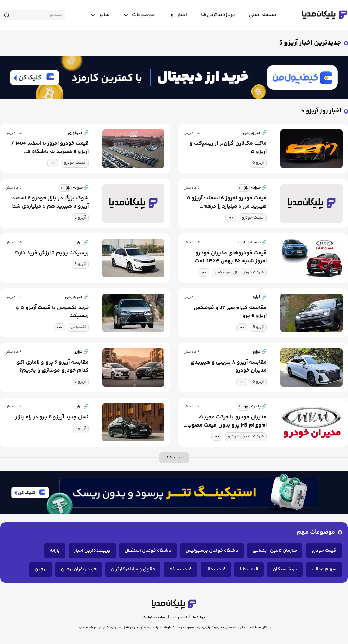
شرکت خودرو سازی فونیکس (239, 272)
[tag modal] (53, 163)
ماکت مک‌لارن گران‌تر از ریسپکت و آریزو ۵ (228, 148)
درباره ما (199, 617)
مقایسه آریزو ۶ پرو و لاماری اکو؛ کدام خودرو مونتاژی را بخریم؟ (52, 367)
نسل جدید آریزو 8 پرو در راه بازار (52, 417)
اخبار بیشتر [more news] (174, 458)
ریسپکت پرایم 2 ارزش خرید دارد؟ (51, 253)
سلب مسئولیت (154, 617)
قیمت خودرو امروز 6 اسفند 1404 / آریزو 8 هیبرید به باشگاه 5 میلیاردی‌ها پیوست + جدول (50, 148)
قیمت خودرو (75, 163)
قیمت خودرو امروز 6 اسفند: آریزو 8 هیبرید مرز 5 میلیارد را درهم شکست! (227, 203)
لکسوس (78, 327)
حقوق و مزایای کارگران (133, 569)
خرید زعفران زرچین (79, 569)
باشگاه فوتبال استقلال (148, 551)
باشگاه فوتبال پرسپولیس (212, 551)
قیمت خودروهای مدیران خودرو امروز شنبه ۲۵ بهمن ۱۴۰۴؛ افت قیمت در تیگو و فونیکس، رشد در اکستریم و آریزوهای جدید (229, 257)
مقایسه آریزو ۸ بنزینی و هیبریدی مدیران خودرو (229, 367)
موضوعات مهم (316, 532)
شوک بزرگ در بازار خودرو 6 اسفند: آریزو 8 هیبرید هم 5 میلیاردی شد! (49, 203)
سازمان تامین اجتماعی (275, 551)
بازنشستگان (285, 569)
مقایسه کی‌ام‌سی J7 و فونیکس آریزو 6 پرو (230, 312)
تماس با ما (179, 617)
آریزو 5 (258, 163)
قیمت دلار (216, 569)
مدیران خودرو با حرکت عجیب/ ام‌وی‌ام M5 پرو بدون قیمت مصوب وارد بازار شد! (227, 421)
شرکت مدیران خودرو (246, 437)
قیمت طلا (249, 569)
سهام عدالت (324, 569)
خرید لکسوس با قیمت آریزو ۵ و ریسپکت (52, 312)
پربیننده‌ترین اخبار (92, 551)
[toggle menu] (139, 15)
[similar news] (243, 188)
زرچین (41, 569)
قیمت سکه (180, 569)
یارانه (55, 551)
